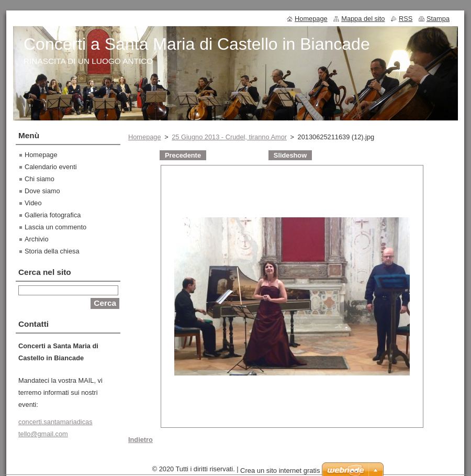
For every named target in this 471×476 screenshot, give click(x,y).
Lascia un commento (55, 227)
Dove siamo (42, 191)
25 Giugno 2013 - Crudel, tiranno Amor (229, 137)
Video (33, 203)
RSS (406, 19)
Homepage (145, 137)
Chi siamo (40, 179)
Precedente (183, 155)
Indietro (141, 440)
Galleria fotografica (53, 215)
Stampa (438, 19)
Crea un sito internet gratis (280, 471)
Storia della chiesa (52, 251)
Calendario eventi (51, 167)
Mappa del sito (363, 19)
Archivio (37, 239)
